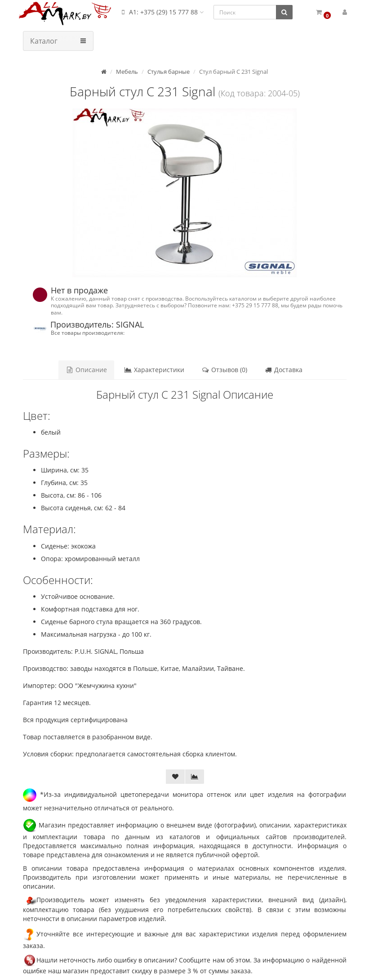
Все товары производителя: (88, 333)
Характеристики (154, 370)
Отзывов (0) (224, 370)
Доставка (283, 370)
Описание (86, 370)
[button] (323, 12)
